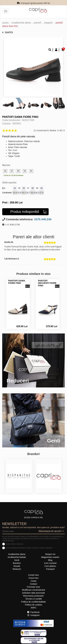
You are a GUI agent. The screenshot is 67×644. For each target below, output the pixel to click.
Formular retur (34, 587)
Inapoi (8, 32)
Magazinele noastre (50, 557)
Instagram (33, 615)
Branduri (17, 563)
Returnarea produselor (33, 596)
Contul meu (33, 575)
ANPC (34, 608)
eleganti (48, 23)
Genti (17, 560)
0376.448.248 (42, 219)
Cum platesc (50, 566)
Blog (50, 560)
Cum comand (50, 563)
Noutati (17, 566)
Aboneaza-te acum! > (51, 531)
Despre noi (50, 554)
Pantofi (38, 23)
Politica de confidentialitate (33, 602)
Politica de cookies (33, 605)
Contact (33, 584)
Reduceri (17, 569)
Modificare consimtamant (33, 590)
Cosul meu (34, 578)
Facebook (33, 612)
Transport (50, 569)
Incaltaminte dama (21, 23)
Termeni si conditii (33, 599)
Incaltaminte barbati (17, 557)
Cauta (33, 581)
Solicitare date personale (33, 593)
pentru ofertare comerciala (15, 544)
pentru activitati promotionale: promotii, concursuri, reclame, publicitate (29, 548)
